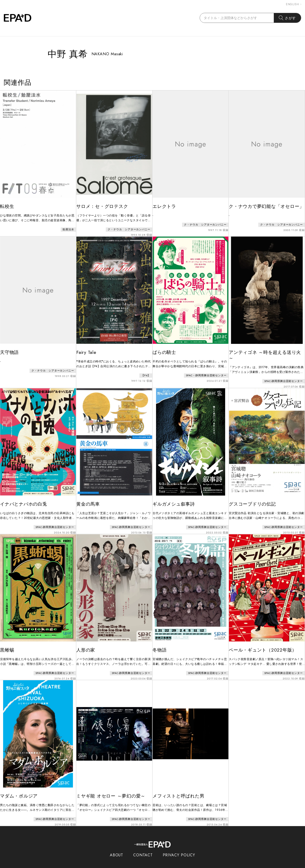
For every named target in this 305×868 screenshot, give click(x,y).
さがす (287, 18)
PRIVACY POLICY (179, 846)
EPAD (148, 865)
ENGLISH (294, 4)
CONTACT (143, 846)
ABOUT (117, 846)
